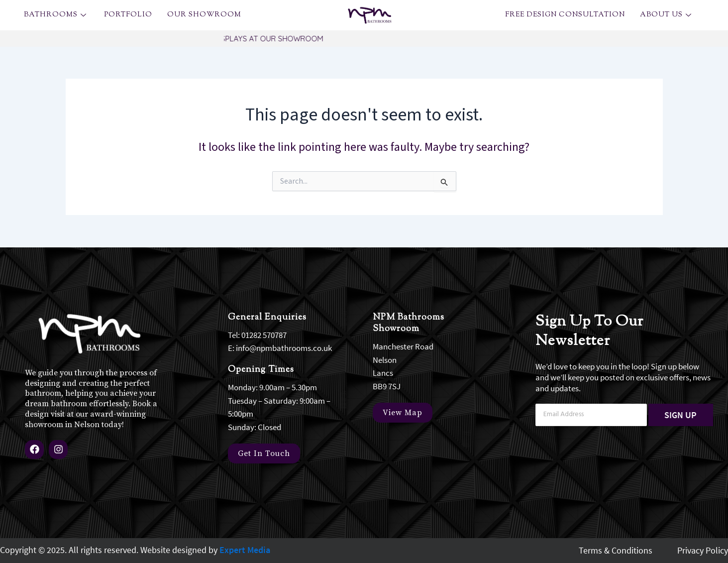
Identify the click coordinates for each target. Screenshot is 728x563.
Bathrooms (56, 15)
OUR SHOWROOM (204, 15)
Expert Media (245, 550)
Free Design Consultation (565, 15)
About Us (667, 15)
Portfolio (128, 15)
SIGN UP (680, 414)
